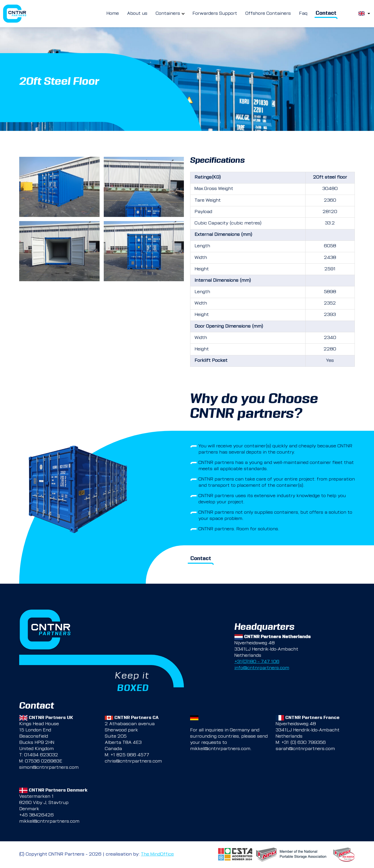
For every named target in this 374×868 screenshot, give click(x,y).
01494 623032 (41, 755)
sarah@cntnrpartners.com (305, 749)
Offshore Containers (268, 14)
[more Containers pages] (183, 14)
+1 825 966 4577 (130, 755)
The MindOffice (157, 855)
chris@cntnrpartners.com (133, 761)
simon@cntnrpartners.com (49, 768)
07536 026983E (44, 761)
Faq (303, 14)
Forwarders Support (215, 14)
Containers (168, 14)
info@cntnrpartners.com (262, 668)
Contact (326, 14)
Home (113, 14)
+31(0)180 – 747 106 (257, 662)
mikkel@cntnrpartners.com (220, 749)
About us (137, 14)
